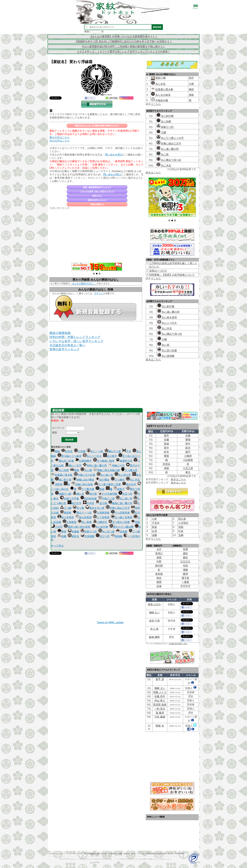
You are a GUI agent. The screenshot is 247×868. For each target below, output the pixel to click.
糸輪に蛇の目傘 (82, 484)
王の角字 (110, 456)
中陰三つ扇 (106, 499)
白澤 (154, 531)
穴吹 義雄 (160, 717)
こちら (157, 104)
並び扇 (101, 503)
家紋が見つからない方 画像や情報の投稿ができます (97, 126)
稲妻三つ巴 (89, 532)
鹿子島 (185, 578)
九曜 (161, 132)
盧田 (185, 553)
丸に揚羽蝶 (166, 356)
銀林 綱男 (154, 637)
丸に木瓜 (133, 480)
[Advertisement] (97, 234)
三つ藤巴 (118, 480)
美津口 (159, 553)
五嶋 (181, 535)
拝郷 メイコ (160, 692)
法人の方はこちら (60, 141)
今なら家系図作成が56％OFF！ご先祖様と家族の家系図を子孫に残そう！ (123, 46)
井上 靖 (154, 629)
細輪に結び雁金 (83, 480)
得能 (167, 468)
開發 (188, 440)
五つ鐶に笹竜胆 (122, 517)
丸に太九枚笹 (161, 95)
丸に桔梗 (62, 470)
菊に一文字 (73, 466)
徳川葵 (91, 494)
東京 (188, 472)
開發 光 (160, 726)
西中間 (159, 566)
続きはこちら (153, 173)
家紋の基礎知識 (60, 333)
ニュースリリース (75, 854)
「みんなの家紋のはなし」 (83, 284)
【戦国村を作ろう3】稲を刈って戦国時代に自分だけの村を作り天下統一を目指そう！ (124, 41)
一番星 (185, 582)
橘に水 (78, 494)
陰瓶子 (119, 489)
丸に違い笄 (124, 499)
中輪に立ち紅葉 (85, 475)
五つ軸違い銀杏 (104, 461)
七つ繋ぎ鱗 (86, 489)
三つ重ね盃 (129, 470)
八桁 (154, 519)
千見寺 (156, 523)
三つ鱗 (66, 508)
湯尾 (159, 558)
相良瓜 (73, 536)
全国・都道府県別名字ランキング (97, 187)
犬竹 (159, 549)
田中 (191, 78)
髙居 (154, 527)
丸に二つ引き (92, 456)
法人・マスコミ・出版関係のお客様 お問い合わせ (152, 854)
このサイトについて (57, 854)
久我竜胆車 (101, 513)
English (180, 854)
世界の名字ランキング (97, 200)
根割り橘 (160, 78)
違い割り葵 (63, 480)
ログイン (99, 293)
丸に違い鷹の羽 (168, 149)
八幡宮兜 (100, 522)
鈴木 (188, 448)
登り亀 (78, 508)
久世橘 (80, 451)
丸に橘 (86, 470)
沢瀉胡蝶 (87, 536)
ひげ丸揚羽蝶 (108, 494)
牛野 (159, 562)
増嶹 (185, 570)
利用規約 (112, 854)
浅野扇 (57, 484)
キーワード (58, 428)
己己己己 (185, 562)
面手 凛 (160, 679)
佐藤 (188, 435)
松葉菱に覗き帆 (62, 475)
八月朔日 (183, 523)
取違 (167, 444)
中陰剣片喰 (160, 100)
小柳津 (188, 456)
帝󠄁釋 (185, 549)
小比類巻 (188, 460)
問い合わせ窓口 (114, 155)
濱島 (191, 95)
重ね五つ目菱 (64, 461)
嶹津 (185, 574)
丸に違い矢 (105, 475)
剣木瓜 (67, 451)
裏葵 (62, 532)
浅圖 (154, 535)
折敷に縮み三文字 (118, 508)
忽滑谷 (167, 464)
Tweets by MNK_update (110, 622)
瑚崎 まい (154, 613)
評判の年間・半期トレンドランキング (75, 337)
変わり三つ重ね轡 (121, 527)
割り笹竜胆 (66, 517)
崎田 (191, 89)
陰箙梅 (117, 536)
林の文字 (75, 503)
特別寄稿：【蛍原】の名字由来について (172, 275)
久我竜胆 (69, 522)
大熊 (191, 84)
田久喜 (182, 519)
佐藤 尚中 (160, 696)
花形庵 (122, 532)
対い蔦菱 (85, 522)
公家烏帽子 (83, 461)
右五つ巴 (125, 494)
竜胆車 (66, 513)
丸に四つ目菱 (167, 350)
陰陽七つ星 (63, 494)
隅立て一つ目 (82, 513)
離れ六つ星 (113, 451)
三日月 (57, 527)
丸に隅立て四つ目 (169, 160)
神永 (159, 578)
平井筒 (89, 503)
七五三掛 (188, 468)
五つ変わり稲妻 (119, 522)
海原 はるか (154, 604)
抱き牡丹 (129, 484)
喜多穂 (159, 574)
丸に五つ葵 (106, 532)
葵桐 (75, 470)
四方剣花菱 (89, 499)
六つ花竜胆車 (120, 513)
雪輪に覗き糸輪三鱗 (106, 470)
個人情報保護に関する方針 (95, 854)
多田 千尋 (154, 621)
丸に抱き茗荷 (167, 317)
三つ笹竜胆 (101, 517)
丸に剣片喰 (100, 527)
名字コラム (97, 196)
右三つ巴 (103, 536)
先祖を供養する (97, 204)
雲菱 (135, 522)
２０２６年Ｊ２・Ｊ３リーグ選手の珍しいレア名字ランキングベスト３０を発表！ (123, 51)
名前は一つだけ (158, 271)
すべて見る (57, 546)
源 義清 (160, 713)
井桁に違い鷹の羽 (95, 466)
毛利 (185, 566)
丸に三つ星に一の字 (170, 138)
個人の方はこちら (60, 137)
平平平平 (185, 586)
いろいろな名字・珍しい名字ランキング (97, 192)
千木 (127, 451)
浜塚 (159, 586)
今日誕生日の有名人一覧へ (67, 345)
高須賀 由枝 (160, 705)
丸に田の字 (123, 475)
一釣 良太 (160, 709)
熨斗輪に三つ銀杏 (69, 456)
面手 (167, 435)
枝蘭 (62, 536)
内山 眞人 (160, 700)
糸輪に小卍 (116, 466)
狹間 (159, 582)
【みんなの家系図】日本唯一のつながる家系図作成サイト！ (123, 36)
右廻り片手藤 (69, 499)
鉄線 (100, 489)
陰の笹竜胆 (83, 517)
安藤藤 (73, 532)
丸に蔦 (163, 154)
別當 (181, 527)
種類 (55, 433)
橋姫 (55, 451)
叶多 (181, 531)
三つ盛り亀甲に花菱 (108, 484)
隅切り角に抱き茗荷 (77, 527)
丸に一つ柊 (95, 451)
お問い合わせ (124, 854)
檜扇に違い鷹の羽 (120, 503)
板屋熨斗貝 (124, 461)
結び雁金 (103, 480)
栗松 (185, 558)
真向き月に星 (95, 508)
